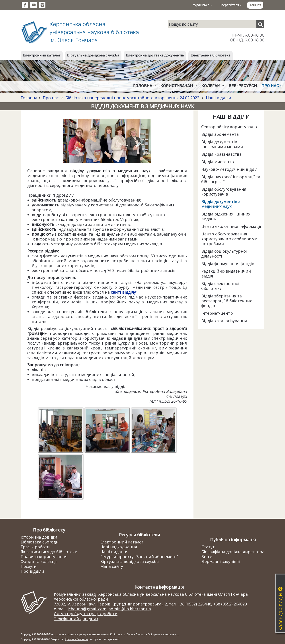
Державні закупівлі (221, 561)
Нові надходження (119, 547)
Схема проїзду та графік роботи (86, 614)
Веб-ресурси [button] (243, 86)
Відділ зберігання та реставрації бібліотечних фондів (226, 301)
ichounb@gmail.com (87, 609)
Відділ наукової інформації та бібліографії (231, 179)
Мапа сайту (112, 566)
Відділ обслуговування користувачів (224, 192)
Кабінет (255, 5)
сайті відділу (123, 292)
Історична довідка (39, 537)
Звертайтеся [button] (231, 5)
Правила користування (44, 557)
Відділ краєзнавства (221, 154)
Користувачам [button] (179, 86)
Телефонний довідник (76, 619)
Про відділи (32, 571)
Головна (29, 98)
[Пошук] (260, 24)
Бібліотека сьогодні (40, 542)
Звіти (207, 557)
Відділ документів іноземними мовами (222, 144)
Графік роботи (35, 547)
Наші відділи (218, 98)
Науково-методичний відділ (229, 169)
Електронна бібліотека (211, 55)
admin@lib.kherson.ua (130, 609)
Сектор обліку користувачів (229, 127)
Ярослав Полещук (76, 639)
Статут (208, 547)
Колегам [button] (213, 86)
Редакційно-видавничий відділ (226, 274)
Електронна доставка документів (155, 55)
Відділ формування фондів (228, 264)
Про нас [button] (272, 86)
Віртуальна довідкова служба (93, 55)
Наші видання (114, 552)
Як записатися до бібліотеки (49, 552)
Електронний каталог (42, 55)
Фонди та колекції (39, 561)
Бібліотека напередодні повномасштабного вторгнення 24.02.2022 (132, 98)
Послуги (29, 566)
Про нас (51, 98)
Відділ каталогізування (224, 321)
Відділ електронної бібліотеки (220, 286)
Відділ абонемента (220, 134)
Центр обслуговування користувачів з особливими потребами (229, 239)
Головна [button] (145, 86)
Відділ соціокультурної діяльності (224, 254)
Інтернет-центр (217, 313)
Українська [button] (202, 5)
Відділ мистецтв (218, 162)
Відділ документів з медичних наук (221, 204)
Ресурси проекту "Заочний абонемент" (139, 557)
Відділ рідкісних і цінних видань (226, 216)
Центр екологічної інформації (231, 226)
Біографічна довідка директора (233, 552)
